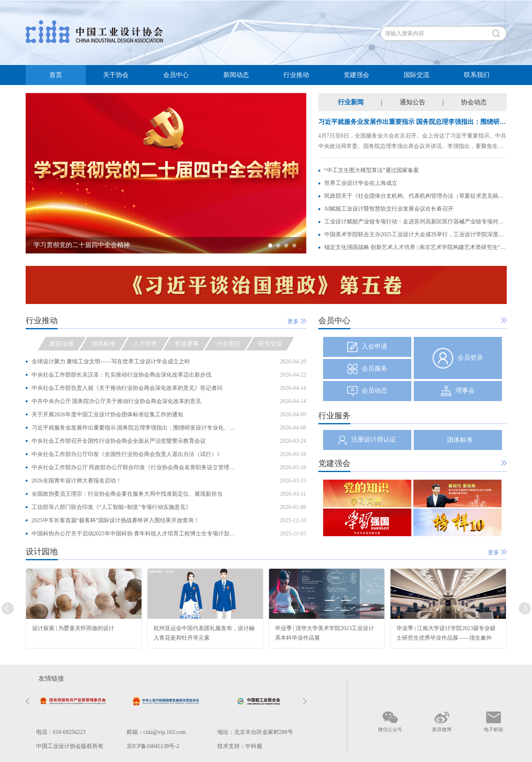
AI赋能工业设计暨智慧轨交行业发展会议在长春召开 (389, 209)
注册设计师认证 (367, 440)
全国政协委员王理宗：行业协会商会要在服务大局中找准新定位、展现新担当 (127, 494)
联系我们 (477, 75)
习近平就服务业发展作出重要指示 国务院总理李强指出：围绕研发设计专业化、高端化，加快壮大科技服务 (135, 428)
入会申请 (367, 347)
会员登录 (458, 358)
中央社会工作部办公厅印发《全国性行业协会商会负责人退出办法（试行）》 (127, 454)
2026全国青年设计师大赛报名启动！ (77, 481)
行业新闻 (351, 102)
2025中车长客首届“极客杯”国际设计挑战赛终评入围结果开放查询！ (115, 520)
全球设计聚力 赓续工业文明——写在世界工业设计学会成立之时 (111, 362)
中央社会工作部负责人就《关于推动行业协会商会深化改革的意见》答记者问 (127, 388)
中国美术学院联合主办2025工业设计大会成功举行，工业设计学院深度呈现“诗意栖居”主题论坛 (416, 234)
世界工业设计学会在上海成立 (361, 183)
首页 (56, 75)
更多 (297, 321)
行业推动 (296, 75)
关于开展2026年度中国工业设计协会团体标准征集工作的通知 (107, 414)
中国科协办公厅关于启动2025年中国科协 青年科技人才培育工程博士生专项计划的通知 (135, 534)
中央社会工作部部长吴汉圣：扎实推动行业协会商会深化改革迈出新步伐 (121, 375)
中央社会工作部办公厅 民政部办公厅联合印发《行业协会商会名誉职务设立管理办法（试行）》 (135, 467)
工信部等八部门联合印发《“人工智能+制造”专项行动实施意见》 (111, 507)
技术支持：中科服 (240, 746)
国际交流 (417, 75)
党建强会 (356, 75)
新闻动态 (236, 75)
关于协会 (116, 75)
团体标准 (460, 440)
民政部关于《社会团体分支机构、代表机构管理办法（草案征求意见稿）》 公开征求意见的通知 (416, 196)
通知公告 (413, 102)
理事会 (458, 391)
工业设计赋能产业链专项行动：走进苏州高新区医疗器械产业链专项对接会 (416, 222)
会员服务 (367, 369)
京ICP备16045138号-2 (153, 746)
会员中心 (176, 75)
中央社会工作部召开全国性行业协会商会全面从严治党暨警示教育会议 (119, 441)
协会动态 (474, 102)
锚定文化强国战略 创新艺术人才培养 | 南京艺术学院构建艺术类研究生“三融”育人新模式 (416, 247)
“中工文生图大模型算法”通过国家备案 (372, 170)
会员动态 (367, 391)
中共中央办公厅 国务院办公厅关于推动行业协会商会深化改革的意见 (117, 401)
